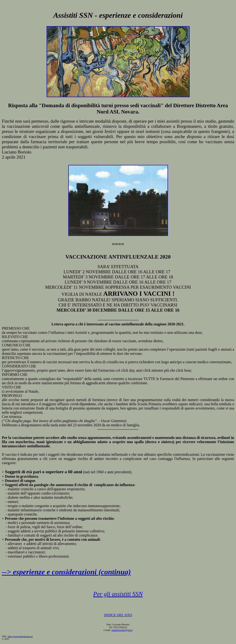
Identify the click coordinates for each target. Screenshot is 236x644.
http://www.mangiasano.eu (20, 636)
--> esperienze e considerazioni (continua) (66, 572)
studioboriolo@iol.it (122, 630)
